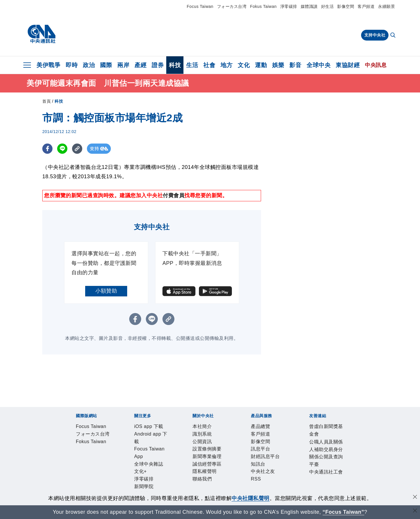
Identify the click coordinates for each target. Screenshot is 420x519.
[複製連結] (77, 149)
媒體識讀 (309, 6)
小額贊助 (106, 291)
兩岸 (123, 65)
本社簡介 (75, 459)
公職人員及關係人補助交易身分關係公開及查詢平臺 (175, 490)
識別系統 (97, 459)
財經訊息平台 (167, 475)
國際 (106, 65)
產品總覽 (75, 475)
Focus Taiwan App (161, 443)
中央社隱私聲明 (251, 498)
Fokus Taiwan (263, 6)
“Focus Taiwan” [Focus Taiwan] (343, 512)
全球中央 (318, 65)
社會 (209, 65)
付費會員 (174, 195)
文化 (244, 65)
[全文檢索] (393, 36)
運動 (261, 65)
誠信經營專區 (210, 459)
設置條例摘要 (145, 459)
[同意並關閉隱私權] (415, 498)
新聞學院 (262, 443)
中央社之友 (213, 475)
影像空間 (346, 6)
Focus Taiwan (200, 6)
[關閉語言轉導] (415, 511)
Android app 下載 (118, 443)
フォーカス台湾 (232, 6)
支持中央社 (375, 35)
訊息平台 (140, 475)
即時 (72, 65)
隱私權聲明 (240, 459)
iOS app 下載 (80, 443)
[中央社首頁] (42, 34)
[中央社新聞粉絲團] (66, 412)
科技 (175, 65)
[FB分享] (47, 149)
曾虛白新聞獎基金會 (89, 490)
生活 (192, 65)
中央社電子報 (289, 443)
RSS (232, 475)
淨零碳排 (289, 6)
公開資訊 (118, 459)
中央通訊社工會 (256, 490)
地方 (226, 65)
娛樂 (278, 65)
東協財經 (348, 65)
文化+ (223, 443)
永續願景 (386, 6)
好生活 (328, 6)
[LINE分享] (62, 149)
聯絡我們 (264, 459)
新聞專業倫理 (177, 459)
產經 (140, 65)
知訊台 (191, 475)
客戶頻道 (366, 6)
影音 (295, 65)
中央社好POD (322, 443)
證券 (158, 65)
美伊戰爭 (48, 65)
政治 (89, 65)
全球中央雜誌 (200, 443)
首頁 (47, 101)
